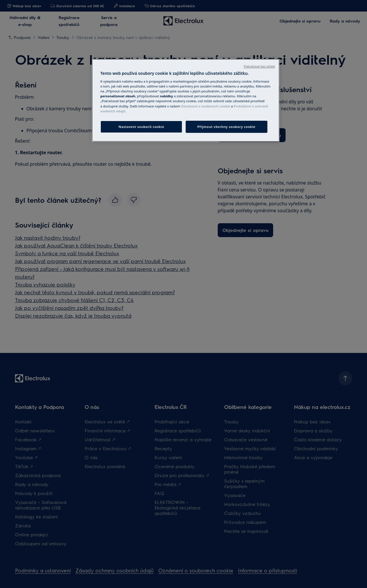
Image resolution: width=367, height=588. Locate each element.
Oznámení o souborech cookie (206, 106)
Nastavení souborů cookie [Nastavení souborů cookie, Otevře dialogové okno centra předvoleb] (141, 127)
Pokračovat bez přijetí (259, 66)
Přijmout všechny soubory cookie (226, 127)
